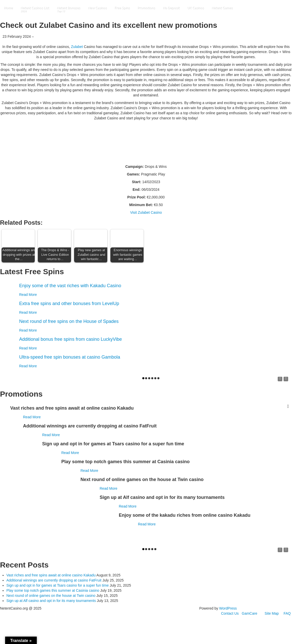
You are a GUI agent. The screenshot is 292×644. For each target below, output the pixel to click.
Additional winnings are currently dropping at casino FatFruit (54, 580)
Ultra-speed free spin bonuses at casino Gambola (70, 357)
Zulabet (77, 47)
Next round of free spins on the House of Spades (69, 321)
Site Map (272, 613)
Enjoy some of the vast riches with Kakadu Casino (70, 286)
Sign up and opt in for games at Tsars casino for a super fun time (58, 585)
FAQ (287, 613)
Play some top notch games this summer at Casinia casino (53, 590)
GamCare (249, 613)
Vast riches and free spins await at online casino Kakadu (51, 575)
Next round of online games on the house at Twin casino (51, 596)
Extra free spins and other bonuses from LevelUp (69, 304)
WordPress (228, 608)
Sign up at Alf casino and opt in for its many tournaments (51, 601)
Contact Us (230, 613)
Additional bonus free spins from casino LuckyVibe (71, 339)
